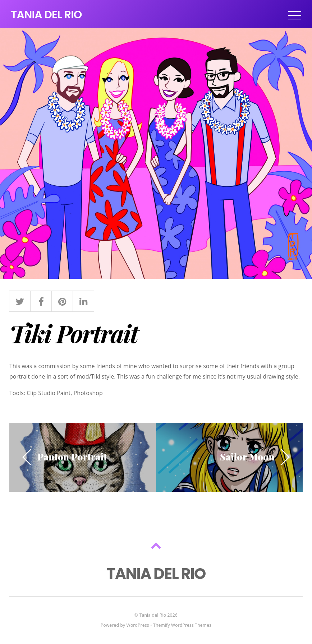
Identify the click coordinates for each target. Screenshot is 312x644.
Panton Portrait (72, 457)
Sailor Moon (247, 457)
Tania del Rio (153, 615)
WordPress (138, 625)
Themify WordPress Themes (182, 625)
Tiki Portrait (74, 333)
